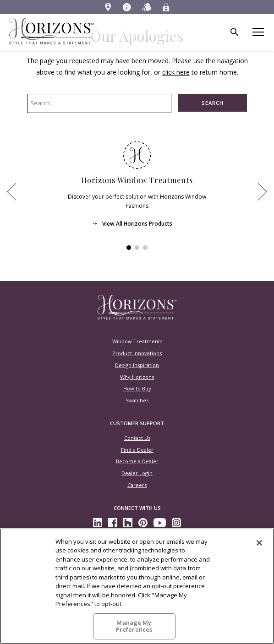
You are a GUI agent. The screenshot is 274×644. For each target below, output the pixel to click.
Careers (137, 485)
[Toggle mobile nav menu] (259, 32)
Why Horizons (137, 377)
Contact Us (137, 438)
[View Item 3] (145, 248)
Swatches (137, 400)
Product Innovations (137, 353)
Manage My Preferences (134, 626)
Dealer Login (137, 473)
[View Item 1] (129, 248)
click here (176, 72)
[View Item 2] (137, 248)
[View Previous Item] (12, 192)
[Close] (259, 543)
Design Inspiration (137, 365)
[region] (137, 586)
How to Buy (137, 388)
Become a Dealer (137, 461)
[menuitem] (108, 7)
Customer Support (137, 423)
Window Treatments (137, 341)
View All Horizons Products (137, 223)
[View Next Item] (262, 192)
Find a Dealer (137, 450)
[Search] (235, 32)
